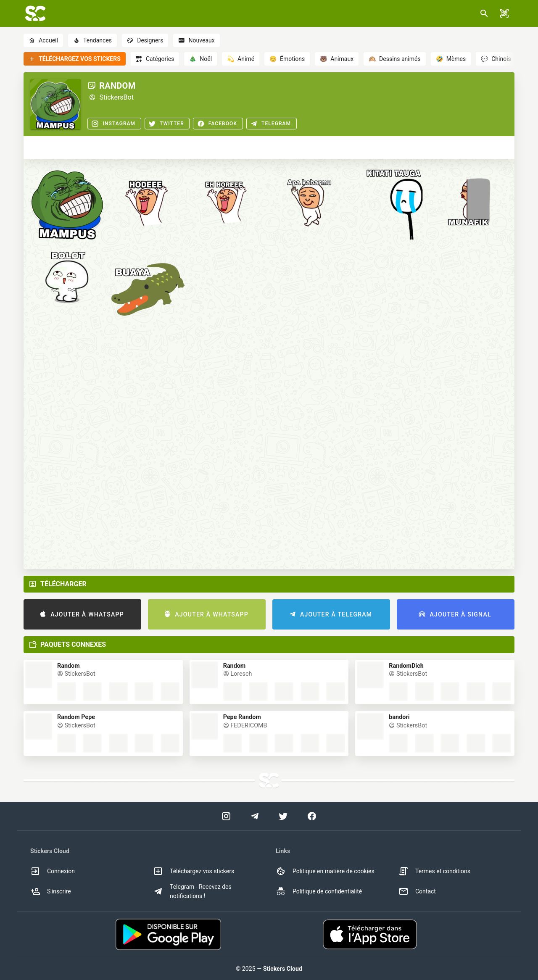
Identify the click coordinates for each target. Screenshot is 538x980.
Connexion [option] (53, 871)
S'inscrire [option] (51, 891)
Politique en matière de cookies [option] (325, 871)
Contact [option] (417, 891)
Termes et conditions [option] (434, 871)
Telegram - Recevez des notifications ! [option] (192, 891)
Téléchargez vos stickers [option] (194, 871)
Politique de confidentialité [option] (319, 891)
